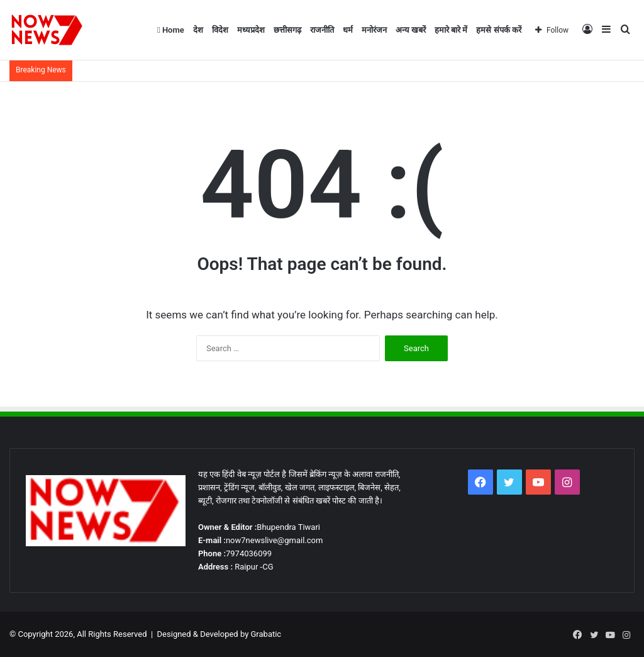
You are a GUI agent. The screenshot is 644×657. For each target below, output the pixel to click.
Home (171, 30)
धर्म (348, 30)
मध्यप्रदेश (251, 30)
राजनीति (322, 30)
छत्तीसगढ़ (287, 30)
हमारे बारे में (451, 30)
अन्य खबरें (411, 30)
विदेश (220, 30)
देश (198, 30)
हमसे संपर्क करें (498, 30)
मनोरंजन (374, 30)
